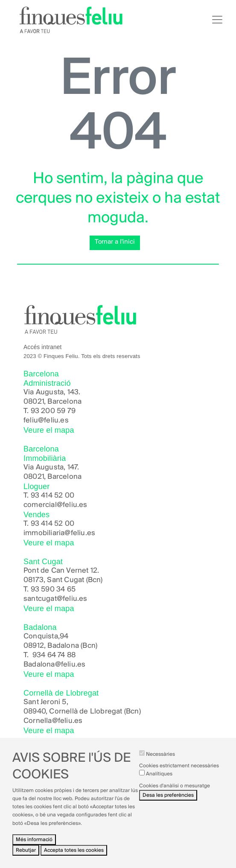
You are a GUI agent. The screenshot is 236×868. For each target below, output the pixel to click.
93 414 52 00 (52, 496)
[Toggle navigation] (217, 20)
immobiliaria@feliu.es (59, 533)
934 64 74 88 (54, 655)
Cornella (38, 721)
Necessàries (160, 761)
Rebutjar (26, 857)
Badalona (39, 665)
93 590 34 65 (53, 590)
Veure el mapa (49, 430)
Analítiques (159, 780)
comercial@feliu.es (55, 505)
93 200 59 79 (53, 411)
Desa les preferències (168, 801)
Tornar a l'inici (115, 242)
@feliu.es (70, 665)
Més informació (34, 846)
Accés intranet (43, 347)
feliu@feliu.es (46, 421)
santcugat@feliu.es (55, 599)
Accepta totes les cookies (74, 857)
